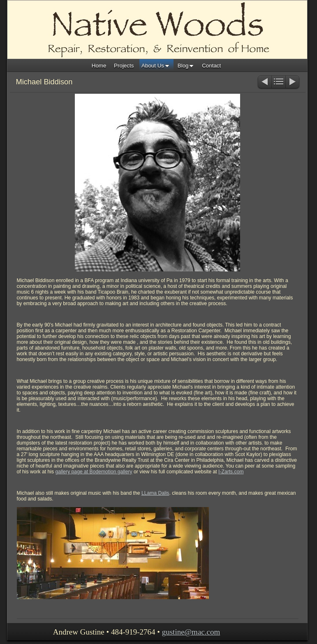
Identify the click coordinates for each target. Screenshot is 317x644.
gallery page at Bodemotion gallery (94, 472)
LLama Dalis (155, 493)
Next (293, 82)
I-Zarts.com (231, 472)
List (279, 82)
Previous (264, 82)
